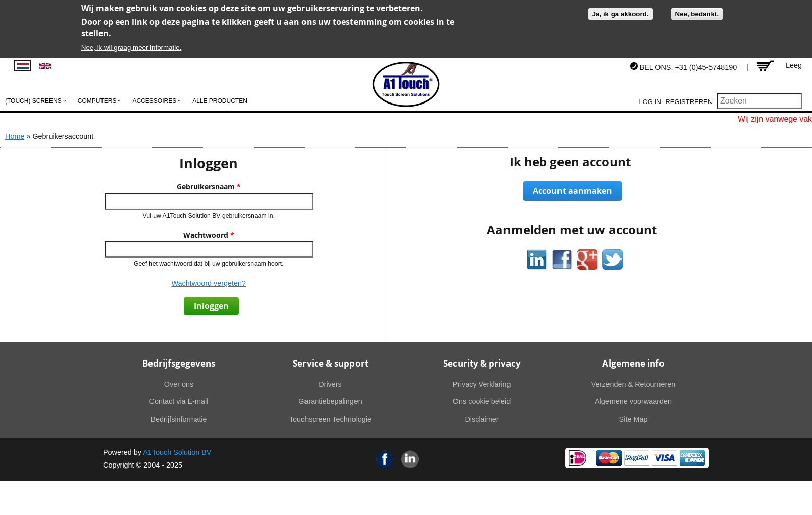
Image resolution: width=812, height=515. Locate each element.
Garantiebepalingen (330, 401)
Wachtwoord (209, 235)
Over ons (179, 384)
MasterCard (609, 458)
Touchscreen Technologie (330, 419)
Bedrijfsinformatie (179, 419)
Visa (665, 458)
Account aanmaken (572, 191)
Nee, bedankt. (697, 14)
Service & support (331, 363)
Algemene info (633, 363)
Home (15, 136)
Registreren (689, 102)
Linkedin (410, 459)
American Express (692, 458)
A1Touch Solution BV (177, 452)
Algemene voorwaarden (633, 401)
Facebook (385, 459)
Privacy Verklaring (481, 384)
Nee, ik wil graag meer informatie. (132, 48)
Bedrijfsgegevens (179, 363)
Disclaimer (481, 419)
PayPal (637, 458)
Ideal (577, 458)
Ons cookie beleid (482, 401)
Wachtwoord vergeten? (209, 283)
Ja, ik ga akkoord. (621, 14)
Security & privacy (482, 363)
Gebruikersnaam (209, 187)
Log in (650, 102)
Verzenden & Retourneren (633, 384)
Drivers (330, 384)
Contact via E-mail (179, 401)
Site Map (633, 419)
